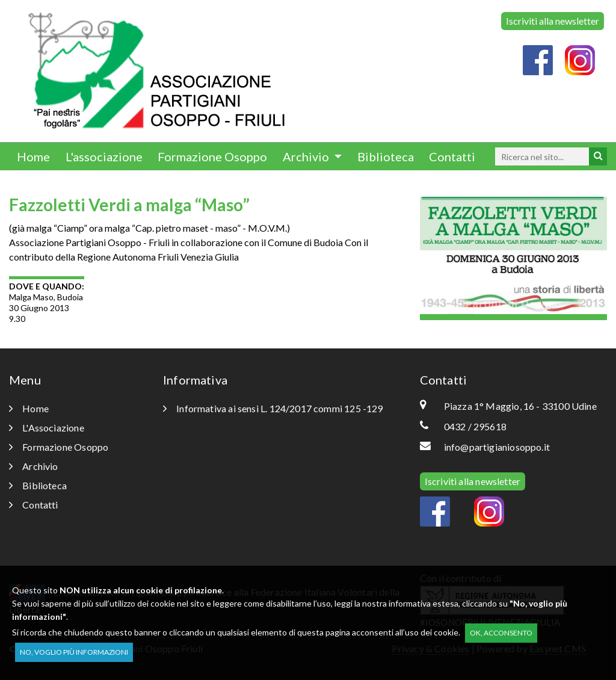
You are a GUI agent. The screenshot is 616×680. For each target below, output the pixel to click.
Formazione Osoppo (212, 156)
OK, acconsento (501, 633)
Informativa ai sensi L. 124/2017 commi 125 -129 (273, 408)
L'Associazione (47, 428)
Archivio (307, 156)
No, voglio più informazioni (74, 652)
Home (33, 156)
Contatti (452, 156)
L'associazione (104, 156)
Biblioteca (386, 156)
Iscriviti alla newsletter (553, 21)
